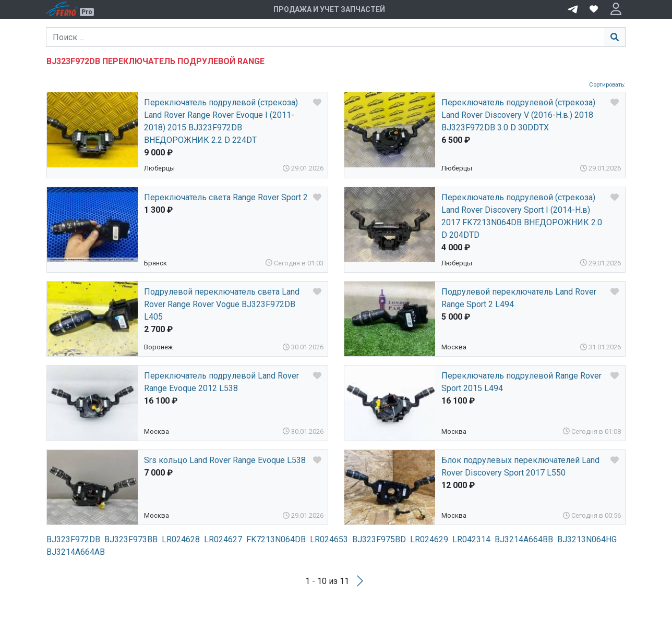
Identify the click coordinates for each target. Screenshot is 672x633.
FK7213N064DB (276, 539)
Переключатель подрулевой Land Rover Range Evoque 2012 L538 (221, 382)
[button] (616, 9)
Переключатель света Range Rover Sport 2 (226, 197)
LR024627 (223, 539)
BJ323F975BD (379, 539)
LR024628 (181, 539)
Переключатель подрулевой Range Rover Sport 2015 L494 (521, 382)
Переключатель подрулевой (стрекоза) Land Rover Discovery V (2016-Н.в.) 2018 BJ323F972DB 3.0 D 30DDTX (518, 115)
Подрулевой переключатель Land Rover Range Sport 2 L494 (519, 298)
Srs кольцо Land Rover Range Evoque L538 (225, 460)
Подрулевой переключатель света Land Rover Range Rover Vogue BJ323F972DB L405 (222, 304)
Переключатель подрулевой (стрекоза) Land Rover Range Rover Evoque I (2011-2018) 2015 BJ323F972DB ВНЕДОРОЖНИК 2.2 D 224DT (221, 121)
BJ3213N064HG (587, 539)
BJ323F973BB (131, 539)
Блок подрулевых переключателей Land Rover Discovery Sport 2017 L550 (520, 466)
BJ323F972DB (73, 539)
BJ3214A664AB (76, 552)
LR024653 (329, 539)
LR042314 (471, 539)
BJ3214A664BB (524, 539)
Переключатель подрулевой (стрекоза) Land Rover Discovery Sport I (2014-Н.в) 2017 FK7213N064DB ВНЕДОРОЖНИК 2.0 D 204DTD (522, 216)
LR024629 (429, 539)
